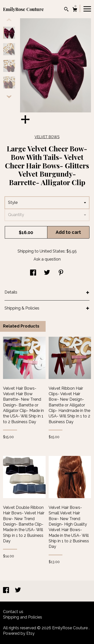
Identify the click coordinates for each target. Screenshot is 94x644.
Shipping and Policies (23, 617)
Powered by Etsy (19, 633)
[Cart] (75, 10)
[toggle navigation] (87, 8)
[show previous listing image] (9, 20)
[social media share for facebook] (33, 273)
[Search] (66, 10)
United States (52, 251)
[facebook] (7, 591)
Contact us (13, 612)
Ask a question (47, 259)
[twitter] (18, 591)
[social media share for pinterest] (61, 273)
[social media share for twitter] (47, 273)
